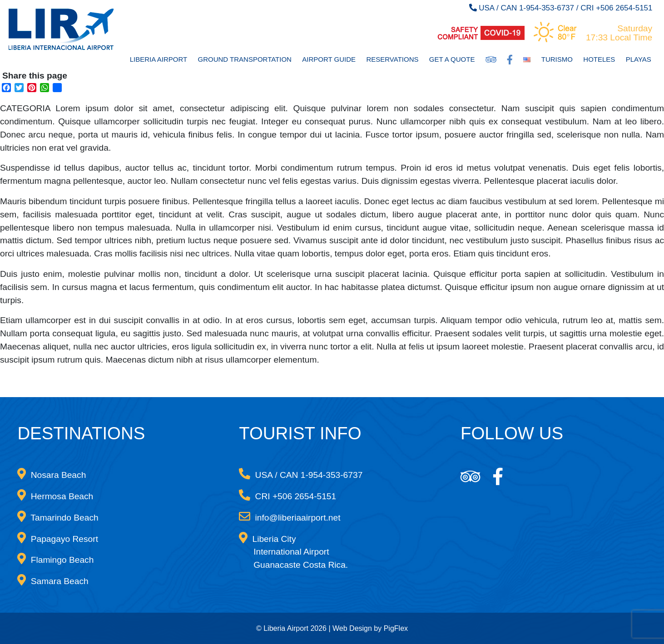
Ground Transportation (245, 59)
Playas (639, 59)
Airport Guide (329, 59)
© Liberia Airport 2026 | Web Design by (320, 628)
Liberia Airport (159, 59)
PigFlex (396, 628)
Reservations (392, 59)
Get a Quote (452, 59)
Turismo (557, 59)
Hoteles (599, 59)
